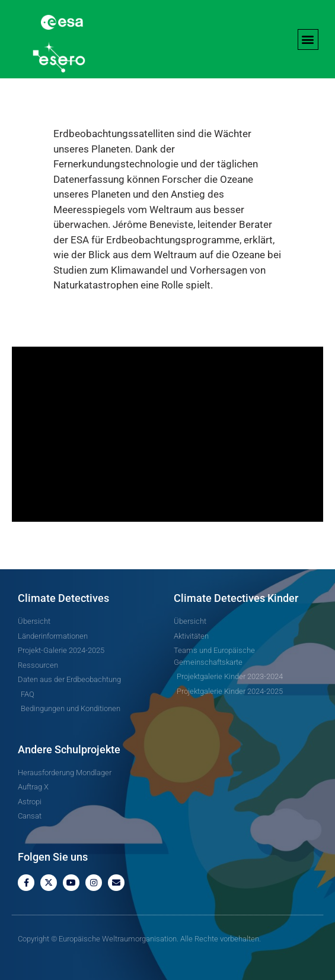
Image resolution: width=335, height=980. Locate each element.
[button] (308, 39)
